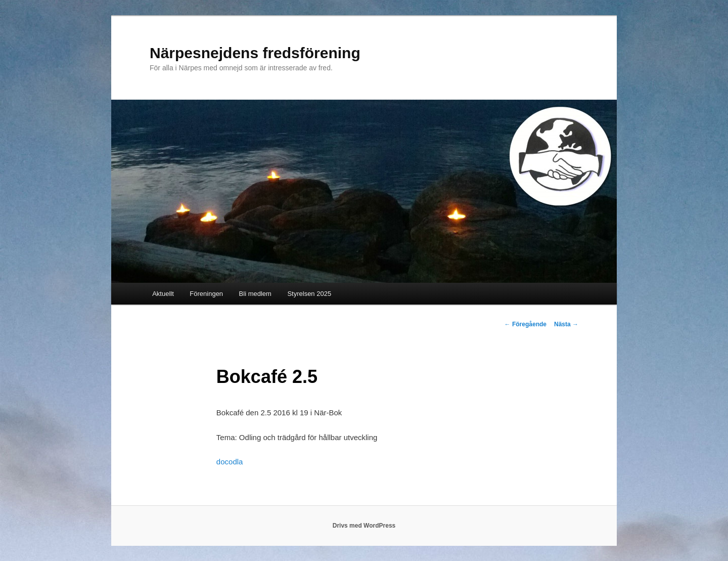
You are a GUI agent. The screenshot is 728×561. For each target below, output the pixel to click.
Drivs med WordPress (364, 526)
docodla (230, 462)
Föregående (526, 324)
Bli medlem (255, 294)
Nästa (566, 324)
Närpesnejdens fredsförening (255, 53)
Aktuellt (163, 294)
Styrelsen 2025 (309, 294)
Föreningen (206, 294)
